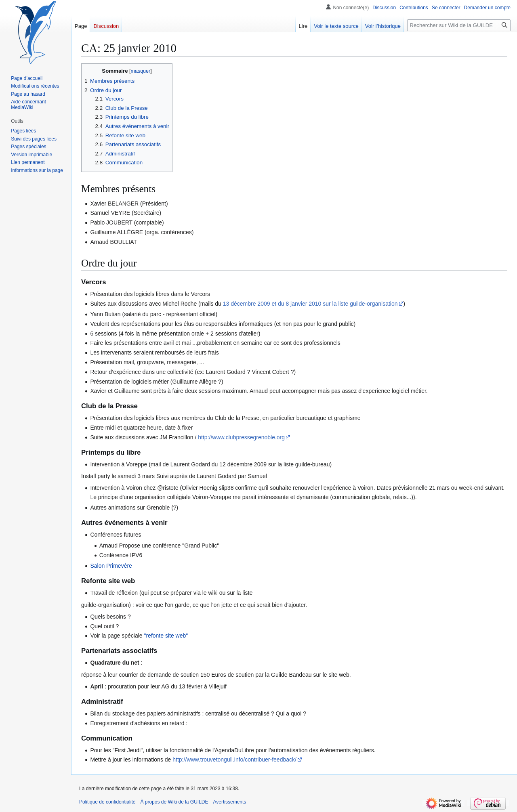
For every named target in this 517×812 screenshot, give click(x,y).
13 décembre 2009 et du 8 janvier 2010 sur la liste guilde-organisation (310, 304)
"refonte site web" (166, 636)
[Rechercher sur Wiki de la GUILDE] (459, 25)
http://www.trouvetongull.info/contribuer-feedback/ (234, 760)
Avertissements (230, 802)
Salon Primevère (111, 566)
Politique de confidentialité (107, 802)
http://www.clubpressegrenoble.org (241, 437)
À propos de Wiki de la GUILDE (174, 802)
